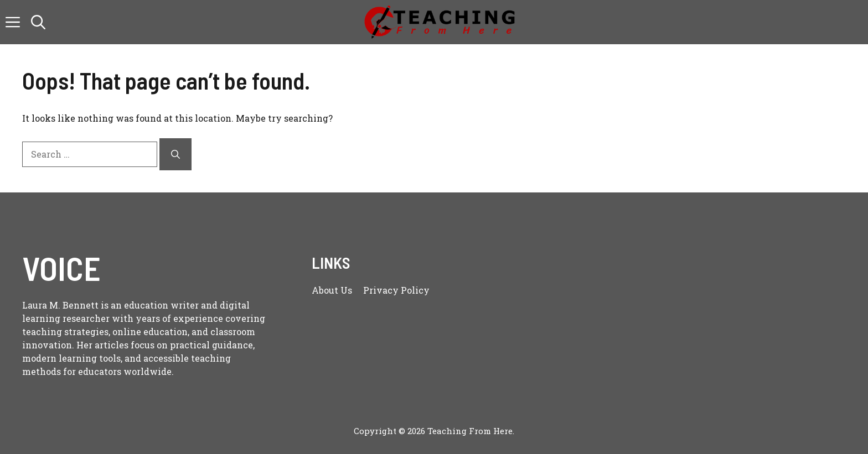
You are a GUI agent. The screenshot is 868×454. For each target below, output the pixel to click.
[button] (38, 22)
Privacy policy (396, 290)
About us (332, 290)
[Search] (175, 154)
